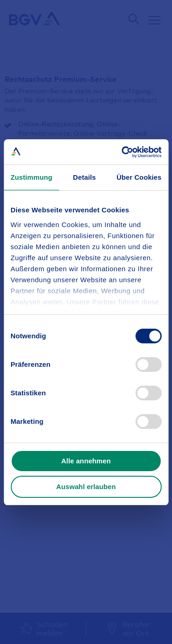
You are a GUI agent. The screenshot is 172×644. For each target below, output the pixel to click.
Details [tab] (84, 177)
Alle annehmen (86, 461)
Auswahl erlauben (86, 487)
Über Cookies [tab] (139, 177)
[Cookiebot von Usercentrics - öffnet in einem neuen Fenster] (122, 152)
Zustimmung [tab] (31, 177)
